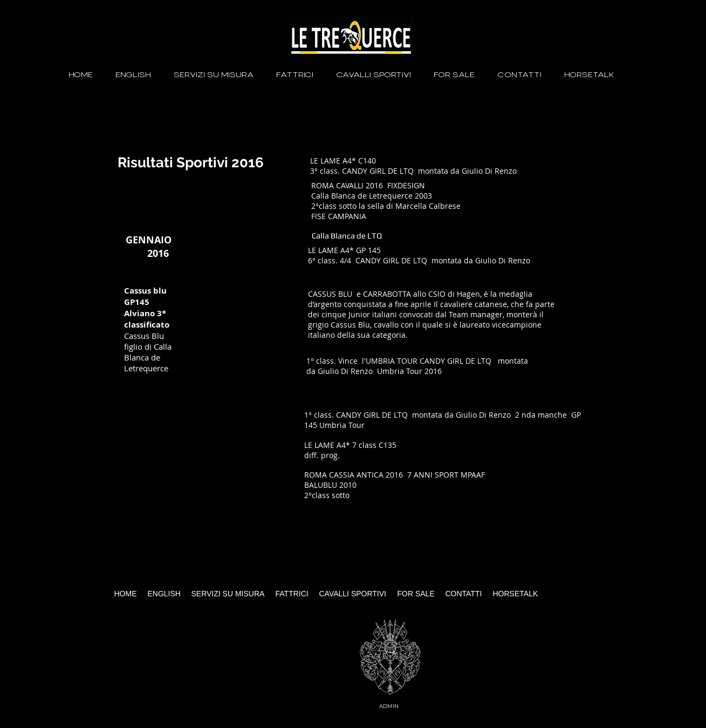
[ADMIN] (390, 706)
